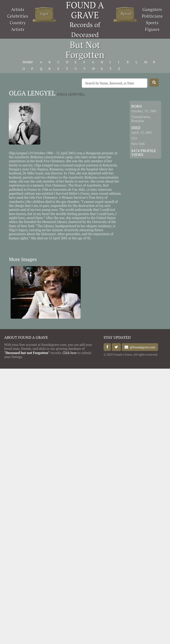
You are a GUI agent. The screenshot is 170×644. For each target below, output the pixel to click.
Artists (18, 9)
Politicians (152, 16)
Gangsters (152, 9)
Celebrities (18, 16)
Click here (70, 353)
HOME (27, 62)
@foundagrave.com (142, 347)
